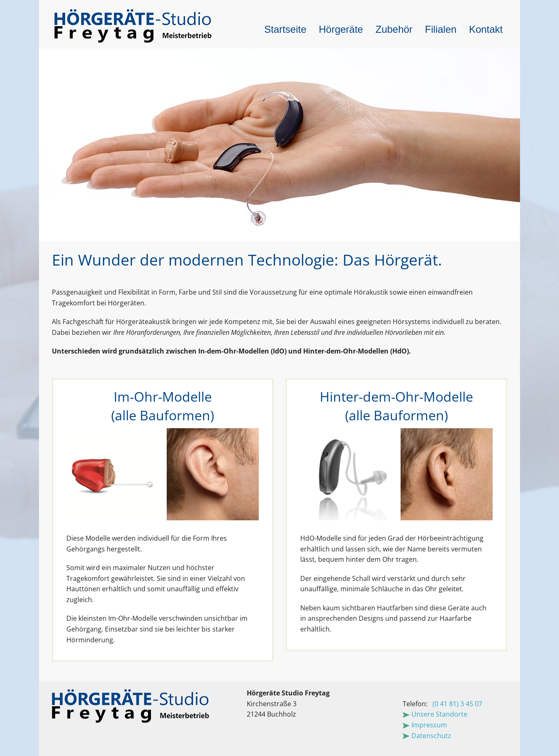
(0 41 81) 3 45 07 (457, 704)
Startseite (285, 29)
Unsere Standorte (435, 714)
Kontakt (486, 29)
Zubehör (394, 29)
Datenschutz (427, 736)
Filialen (441, 29)
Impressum (425, 725)
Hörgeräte (341, 29)
